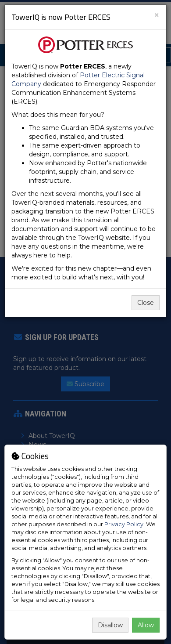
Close (146, 303)
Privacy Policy (124, 524)
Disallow (110, 625)
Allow (146, 625)
